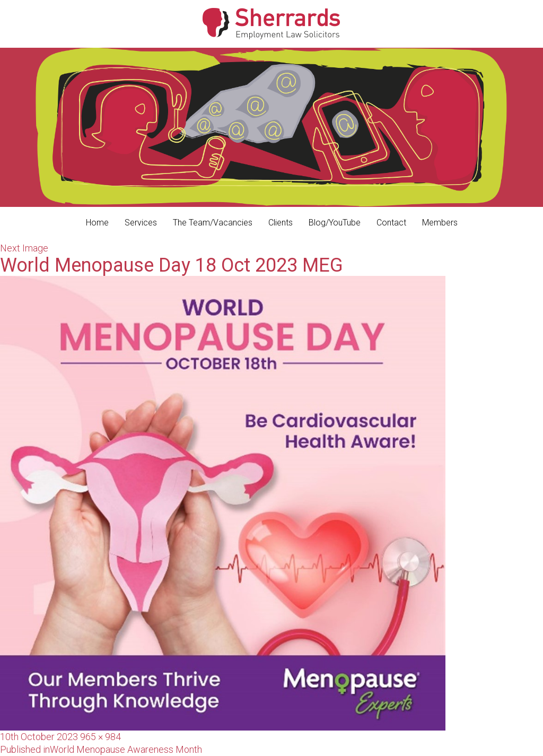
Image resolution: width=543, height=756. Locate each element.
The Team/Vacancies (213, 223)
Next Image (24, 248)
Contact (391, 223)
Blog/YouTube (335, 223)
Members (440, 223)
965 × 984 (100, 737)
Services (141, 223)
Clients (281, 223)
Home (97, 223)
